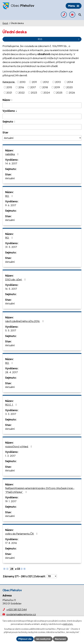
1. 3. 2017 (10, 456)
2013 (58, 82)
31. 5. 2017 (11, 247)
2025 (59, 92)
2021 (9, 92)
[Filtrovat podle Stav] (42, 138)
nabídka (12, 154)
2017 (33, 87)
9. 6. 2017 (11, 205)
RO (9, 196)
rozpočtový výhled (19, 446)
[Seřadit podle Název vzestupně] (12, 99)
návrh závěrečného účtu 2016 (25, 321)
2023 (34, 92)
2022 (21, 92)
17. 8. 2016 (11, 543)
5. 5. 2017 (11, 330)
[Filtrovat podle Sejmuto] (42, 127)
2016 (21, 87)
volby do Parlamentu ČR (22, 534)
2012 (46, 82)
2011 (34, 82)
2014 (70, 82)
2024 (47, 92)
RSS (59, 39)
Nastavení (60, 639)
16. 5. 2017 (11, 289)
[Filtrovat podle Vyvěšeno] (42, 116)
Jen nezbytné (43, 639)
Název (6, 100)
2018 (45, 87)
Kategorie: (9, 82)
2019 (57, 87)
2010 (23, 82)
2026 (72, 92)
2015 (9, 87)
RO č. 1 (11, 405)
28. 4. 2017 (11, 372)
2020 (69, 87)
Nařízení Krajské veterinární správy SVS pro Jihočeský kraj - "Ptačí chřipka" (40, 490)
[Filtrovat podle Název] (42, 105)
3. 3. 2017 (11, 414)
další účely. (68, 624)
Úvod (5, 23)
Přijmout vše (25, 639)
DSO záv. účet (16, 279)
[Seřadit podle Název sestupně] (12, 101)
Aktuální (10, 178)
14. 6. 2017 (11, 163)
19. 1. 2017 (11, 501)
